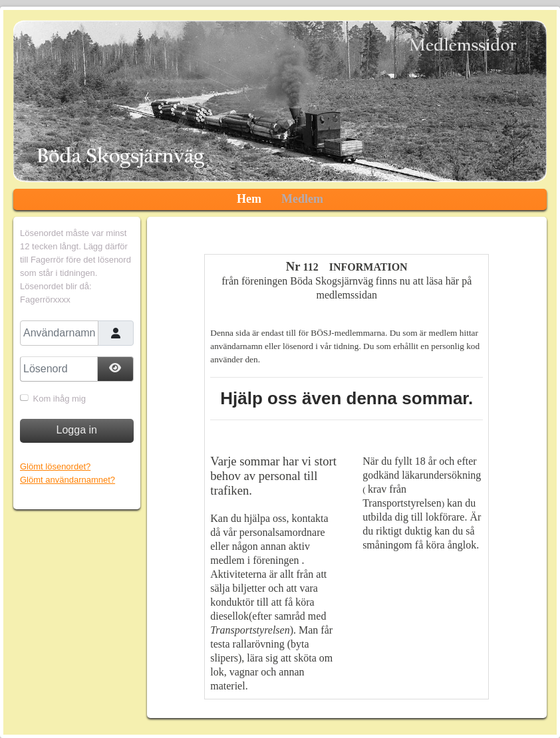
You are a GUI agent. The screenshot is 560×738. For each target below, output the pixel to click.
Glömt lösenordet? (55, 466)
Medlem (302, 199)
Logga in (77, 430)
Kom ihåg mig (60, 399)
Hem (249, 199)
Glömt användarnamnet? (68, 480)
